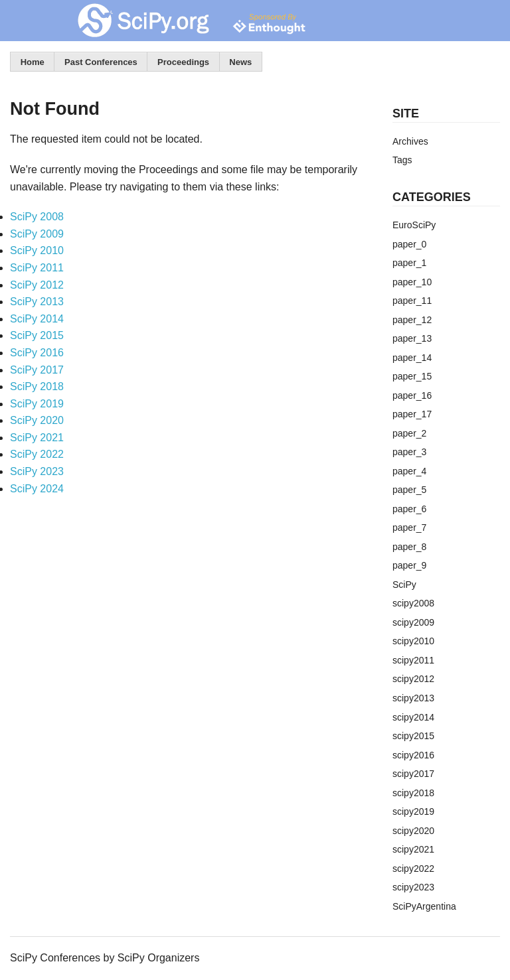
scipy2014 (413, 717)
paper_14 (412, 358)
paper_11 (412, 301)
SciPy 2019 (37, 404)
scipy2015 (413, 736)
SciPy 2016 (37, 353)
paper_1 (409, 263)
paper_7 (409, 527)
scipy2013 (413, 698)
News (240, 62)
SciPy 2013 (37, 302)
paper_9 (409, 565)
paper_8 (409, 547)
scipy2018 (413, 793)
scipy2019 (413, 811)
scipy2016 (413, 755)
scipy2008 (413, 603)
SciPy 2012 (37, 285)
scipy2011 (413, 660)
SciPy (404, 585)
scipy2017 (413, 774)
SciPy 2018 (37, 386)
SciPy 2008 (37, 217)
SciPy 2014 (37, 319)
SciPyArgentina (424, 906)
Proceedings (183, 62)
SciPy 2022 (37, 454)
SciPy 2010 (37, 250)
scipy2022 (413, 869)
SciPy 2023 (37, 471)
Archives (410, 141)
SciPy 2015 (37, 335)
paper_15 (412, 376)
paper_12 (412, 320)
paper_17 (412, 414)
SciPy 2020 (37, 420)
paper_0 (409, 244)
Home (33, 62)
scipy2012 (413, 679)
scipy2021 (413, 849)
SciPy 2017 (37, 370)
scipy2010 (413, 641)
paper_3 (409, 452)
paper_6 (409, 509)
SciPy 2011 (37, 268)
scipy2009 (413, 622)
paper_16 (412, 395)
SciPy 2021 (37, 438)
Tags (402, 160)
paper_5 (409, 490)
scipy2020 (413, 831)
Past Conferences (101, 62)
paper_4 (409, 471)
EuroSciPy (414, 225)
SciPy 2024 (37, 489)
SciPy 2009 (37, 234)
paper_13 (412, 338)
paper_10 (412, 282)
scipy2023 (413, 887)
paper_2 (409, 433)
